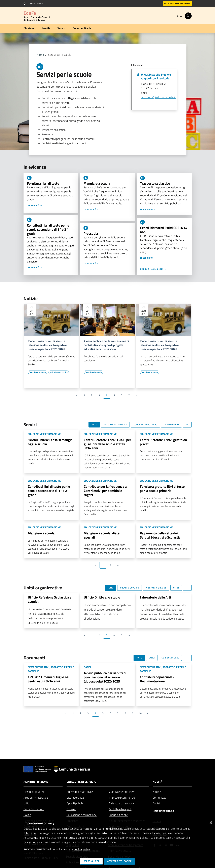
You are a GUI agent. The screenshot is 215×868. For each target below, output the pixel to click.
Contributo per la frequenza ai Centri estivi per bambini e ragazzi (106, 491)
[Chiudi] (211, 822)
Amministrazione (36, 782)
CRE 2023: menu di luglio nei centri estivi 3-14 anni (49, 679)
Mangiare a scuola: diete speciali (102, 535)
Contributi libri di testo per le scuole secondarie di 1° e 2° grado (48, 229)
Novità (46, 28)
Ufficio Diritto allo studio (102, 597)
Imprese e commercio (122, 798)
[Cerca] (188, 16)
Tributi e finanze (118, 815)
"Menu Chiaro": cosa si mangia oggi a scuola (50, 442)
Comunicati (159, 798)
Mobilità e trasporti (120, 809)
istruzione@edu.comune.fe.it (158, 97)
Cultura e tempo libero (122, 792)
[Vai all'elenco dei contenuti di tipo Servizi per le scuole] (38, 372)
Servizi (61, 28)
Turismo (71, 809)
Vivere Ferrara (163, 811)
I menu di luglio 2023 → (153, 269)
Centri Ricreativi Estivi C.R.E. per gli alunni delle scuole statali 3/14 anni (107, 444)
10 (140, 713)
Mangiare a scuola (97, 183)
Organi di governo (34, 792)
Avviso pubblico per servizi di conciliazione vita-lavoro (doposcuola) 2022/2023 (105, 677)
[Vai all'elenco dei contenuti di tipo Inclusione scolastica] (59, 372)
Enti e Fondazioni (34, 809)
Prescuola (91, 233)
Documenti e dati (83, 28)
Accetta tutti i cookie (119, 861)
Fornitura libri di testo (43, 183)
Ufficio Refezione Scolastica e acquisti (50, 599)
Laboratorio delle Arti (155, 597)
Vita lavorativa (75, 798)
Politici (27, 815)
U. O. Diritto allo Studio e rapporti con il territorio (156, 76)
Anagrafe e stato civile (80, 792)
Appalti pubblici (75, 803)
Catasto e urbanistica (122, 803)
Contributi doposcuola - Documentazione (157, 679)
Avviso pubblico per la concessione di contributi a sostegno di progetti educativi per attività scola (106, 345)
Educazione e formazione (82, 815)
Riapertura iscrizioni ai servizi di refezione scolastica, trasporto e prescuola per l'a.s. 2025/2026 (47, 345)
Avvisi (156, 803)
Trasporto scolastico (155, 183)
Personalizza (91, 861)
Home (40, 55)
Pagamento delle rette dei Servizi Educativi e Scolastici (161, 535)
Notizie (157, 792)
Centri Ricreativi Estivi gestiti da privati (163, 442)
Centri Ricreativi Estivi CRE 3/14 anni (164, 230)
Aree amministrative (36, 798)
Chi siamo (29, 28)
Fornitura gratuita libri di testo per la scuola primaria (162, 489)
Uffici (27, 803)
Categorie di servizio (81, 782)
